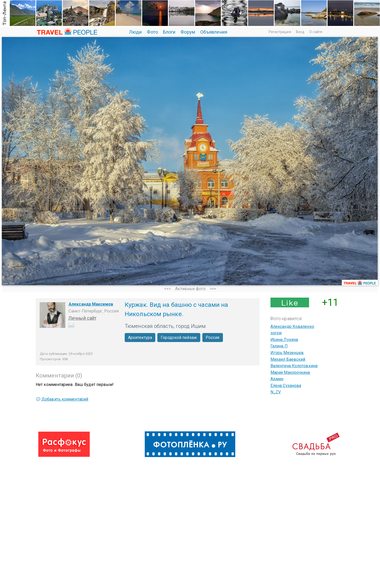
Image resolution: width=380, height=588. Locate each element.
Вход (300, 32)
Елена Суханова (286, 386)
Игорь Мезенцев (287, 353)
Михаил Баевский (288, 359)
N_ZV (276, 392)
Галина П (279, 346)
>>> (213, 289)
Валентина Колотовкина (294, 366)
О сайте (316, 32)
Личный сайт (82, 318)
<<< (168, 289)
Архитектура (140, 338)
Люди (135, 32)
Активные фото (190, 289)
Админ (277, 379)
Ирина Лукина (284, 340)
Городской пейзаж (179, 338)
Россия (213, 338)
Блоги (169, 32)
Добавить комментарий (65, 399)
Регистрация (280, 32)
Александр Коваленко (292, 326)
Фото (152, 32)
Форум (188, 32)
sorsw (276, 333)
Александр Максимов (91, 304)
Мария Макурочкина (290, 372)
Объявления (214, 32)
